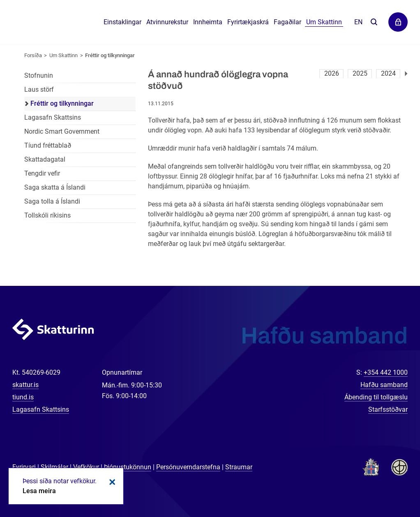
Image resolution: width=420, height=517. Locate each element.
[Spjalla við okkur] (387, 484)
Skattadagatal (45, 159)
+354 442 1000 (386, 372)
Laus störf (39, 89)
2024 (388, 73)
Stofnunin (39, 75)
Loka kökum (111, 482)
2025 (360, 73)
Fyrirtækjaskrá (248, 22)
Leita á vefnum (374, 22)
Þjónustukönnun (128, 467)
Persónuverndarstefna (188, 467)
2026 (332, 73)
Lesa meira (39, 491)
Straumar (239, 467)
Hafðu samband (384, 385)
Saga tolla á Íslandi (52, 201)
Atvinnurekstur (167, 22)
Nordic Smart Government (62, 131)
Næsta (406, 74)
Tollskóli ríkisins (47, 215)
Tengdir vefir (42, 173)
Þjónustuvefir (398, 22)
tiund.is (23, 397)
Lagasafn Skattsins (53, 117)
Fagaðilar (287, 22)
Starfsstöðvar (388, 409)
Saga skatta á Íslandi (55, 187)
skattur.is (25, 385)
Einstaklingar (122, 22)
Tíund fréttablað (48, 145)
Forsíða (33, 55)
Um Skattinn (63, 55)
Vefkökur (86, 467)
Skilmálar (54, 467)
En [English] (358, 22)
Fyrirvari (24, 467)
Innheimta (208, 22)
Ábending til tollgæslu (376, 397)
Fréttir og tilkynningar (110, 55)
